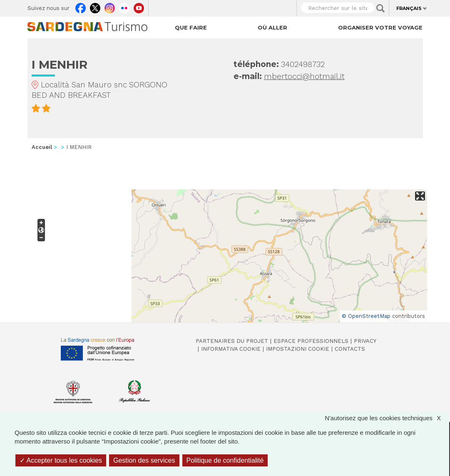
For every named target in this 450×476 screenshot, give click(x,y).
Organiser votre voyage (380, 27)
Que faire (191, 27)
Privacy (365, 341)
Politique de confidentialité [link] (225, 460)
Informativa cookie (231, 349)
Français (409, 8)
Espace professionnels (311, 341)
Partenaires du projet (232, 341)
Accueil (42, 147)
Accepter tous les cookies (61, 460)
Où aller (272, 27)
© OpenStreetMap (366, 316)
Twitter (95, 6)
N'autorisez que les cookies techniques (387, 418)
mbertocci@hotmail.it (304, 76)
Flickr (124, 6)
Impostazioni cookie (298, 349)
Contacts (350, 349)
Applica (380, 8)
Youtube (139, 6)
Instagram (110, 6)
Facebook (81, 6)
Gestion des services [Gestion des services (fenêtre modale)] (144, 460)
